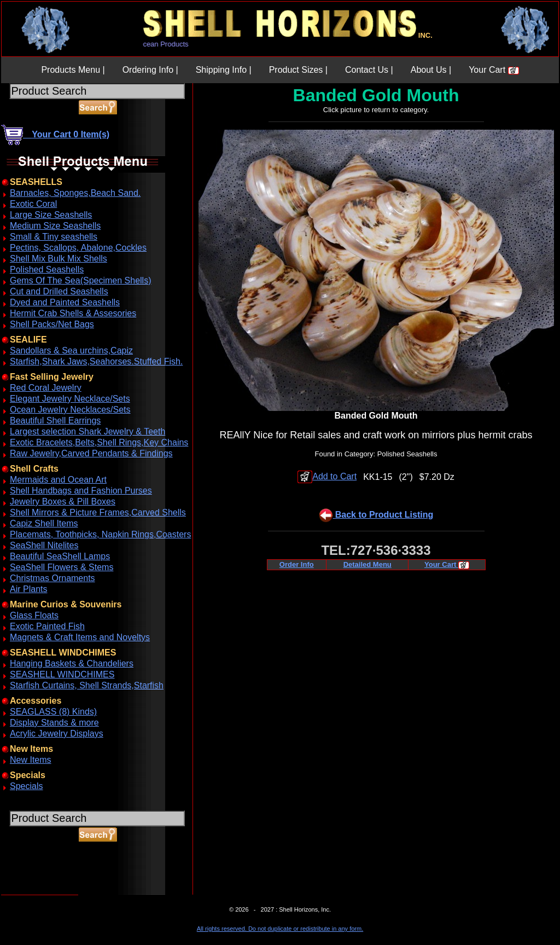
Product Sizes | (298, 70)
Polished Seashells (47, 269)
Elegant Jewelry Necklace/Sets (70, 399)
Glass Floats (34, 615)
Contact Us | (369, 70)
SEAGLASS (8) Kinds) (53, 712)
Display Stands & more (54, 723)
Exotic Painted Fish (47, 626)
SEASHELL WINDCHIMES (62, 674)
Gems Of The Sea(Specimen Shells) (80, 280)
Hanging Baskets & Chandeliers (72, 663)
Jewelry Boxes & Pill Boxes (63, 502)
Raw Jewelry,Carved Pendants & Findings (91, 453)
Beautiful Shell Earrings (55, 421)
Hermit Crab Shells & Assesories (73, 313)
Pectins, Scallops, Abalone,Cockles (78, 248)
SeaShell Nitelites (44, 545)
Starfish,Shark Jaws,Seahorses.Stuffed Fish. (96, 361)
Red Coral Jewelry (46, 388)
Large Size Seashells (51, 215)
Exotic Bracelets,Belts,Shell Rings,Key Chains (99, 442)
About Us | (431, 70)
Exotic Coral (33, 204)
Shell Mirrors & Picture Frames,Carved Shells (98, 512)
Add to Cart (327, 476)
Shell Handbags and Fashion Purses (81, 491)
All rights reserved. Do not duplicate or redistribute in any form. (280, 929)
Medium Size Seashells (55, 226)
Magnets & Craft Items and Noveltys (80, 637)
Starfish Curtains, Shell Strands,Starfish (87, 685)
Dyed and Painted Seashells (65, 302)
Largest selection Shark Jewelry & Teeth (87, 431)
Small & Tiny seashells (54, 237)
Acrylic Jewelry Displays (57, 734)
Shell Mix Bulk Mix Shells (59, 259)
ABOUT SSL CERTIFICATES (30, 893)
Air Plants (28, 589)
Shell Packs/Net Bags (52, 324)
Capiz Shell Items (44, 523)
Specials (26, 786)
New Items (31, 760)
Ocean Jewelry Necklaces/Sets (70, 410)
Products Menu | (73, 70)
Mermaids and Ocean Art (58, 480)
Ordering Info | (150, 70)
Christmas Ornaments (52, 578)
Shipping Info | (224, 70)
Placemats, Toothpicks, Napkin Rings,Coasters (100, 534)
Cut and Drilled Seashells (59, 291)
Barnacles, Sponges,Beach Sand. (75, 193)
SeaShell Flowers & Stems (62, 567)
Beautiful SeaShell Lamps (60, 556)
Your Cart (494, 70)
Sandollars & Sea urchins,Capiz (71, 350)
